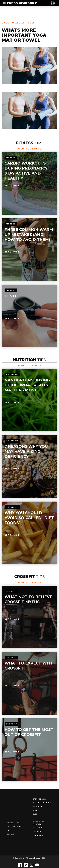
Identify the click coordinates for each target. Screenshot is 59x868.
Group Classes (40, 799)
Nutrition (12, 374)
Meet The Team (14, 827)
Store (35, 810)
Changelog (38, 835)
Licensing (37, 832)
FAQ (9, 830)
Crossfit (11, 591)
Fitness (11, 158)
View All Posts (29, 149)
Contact (11, 834)
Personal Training (42, 803)
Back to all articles (18, 23)
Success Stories (14, 823)
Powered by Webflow (38, 823)
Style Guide (38, 828)
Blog (35, 814)
